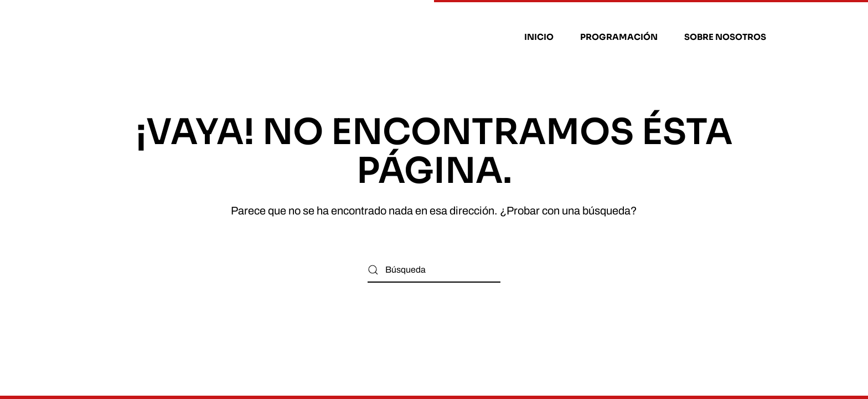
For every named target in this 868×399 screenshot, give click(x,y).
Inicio (539, 37)
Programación (619, 37)
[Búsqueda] (434, 270)
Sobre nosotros (725, 37)
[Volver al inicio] (159, 37)
